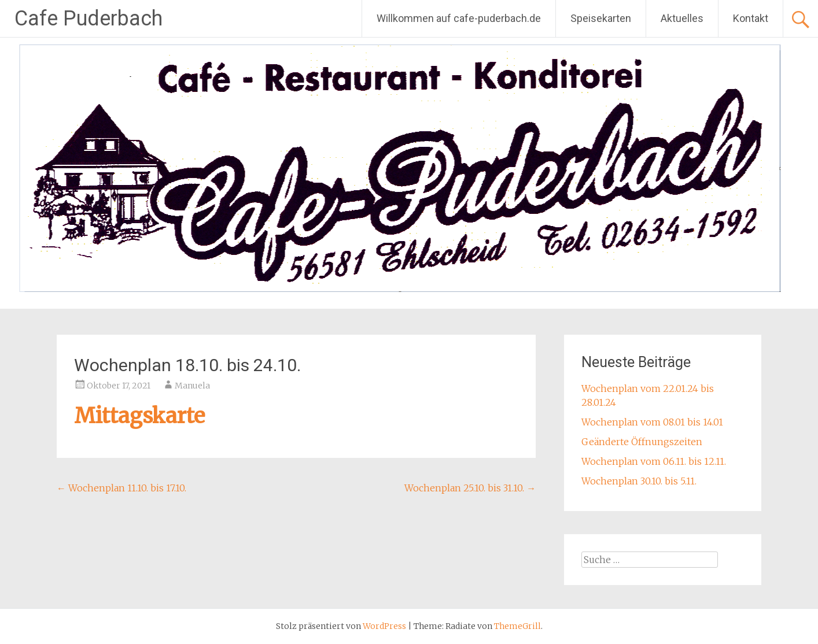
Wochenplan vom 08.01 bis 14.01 (652, 422)
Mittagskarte (139, 416)
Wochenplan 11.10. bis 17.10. (121, 488)
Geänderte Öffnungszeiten (642, 442)
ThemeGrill (517, 626)
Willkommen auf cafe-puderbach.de (459, 18)
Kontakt (751, 18)
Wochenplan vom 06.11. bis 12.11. (654, 461)
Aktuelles (682, 18)
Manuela (192, 386)
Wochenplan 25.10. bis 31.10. (470, 488)
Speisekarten (601, 18)
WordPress (384, 626)
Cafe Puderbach (89, 18)
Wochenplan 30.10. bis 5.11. (639, 481)
